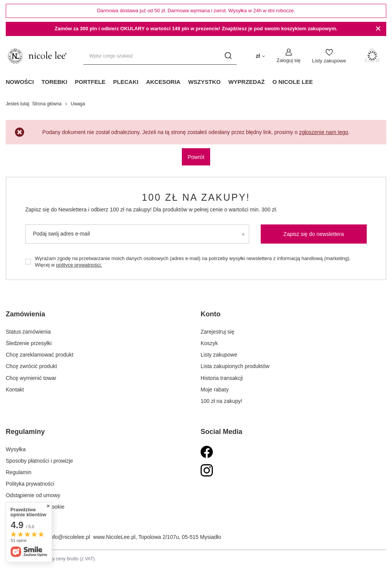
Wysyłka (16, 449)
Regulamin (19, 472)
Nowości (20, 82)
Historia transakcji (222, 378)
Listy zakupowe (329, 61)
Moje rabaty (215, 390)
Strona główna (47, 104)
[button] (94, 319)
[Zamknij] (378, 29)
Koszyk (209, 343)
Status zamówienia (28, 332)
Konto (211, 314)
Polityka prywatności (30, 484)
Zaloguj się (288, 60)
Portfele (90, 82)
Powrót (196, 157)
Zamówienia (25, 314)
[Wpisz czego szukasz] (160, 56)
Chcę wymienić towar (31, 378)
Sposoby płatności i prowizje (39, 461)
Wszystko (204, 82)
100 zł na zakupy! (196, 197)
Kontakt (15, 390)
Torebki (54, 82)
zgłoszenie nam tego (323, 132)
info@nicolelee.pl (70, 537)
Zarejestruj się (217, 332)
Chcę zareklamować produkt (40, 355)
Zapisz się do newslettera (314, 234)
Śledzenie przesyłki (29, 343)
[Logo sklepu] (37, 56)
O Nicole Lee (292, 82)
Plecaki (126, 82)
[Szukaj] (228, 56)
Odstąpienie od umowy (33, 495)
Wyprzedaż (246, 82)
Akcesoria (163, 82)
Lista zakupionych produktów (235, 366)
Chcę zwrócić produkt (31, 366)
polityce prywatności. (79, 265)
